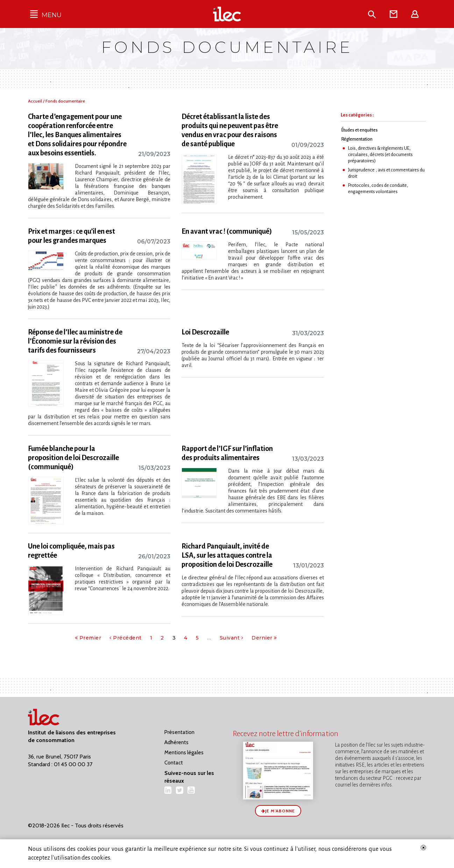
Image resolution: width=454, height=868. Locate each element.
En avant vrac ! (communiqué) (227, 231)
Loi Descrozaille (205, 332)
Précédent (126, 638)
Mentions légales (184, 753)
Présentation (179, 732)
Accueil (36, 101)
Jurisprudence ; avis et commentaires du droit (386, 173)
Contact (174, 763)
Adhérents (176, 742)
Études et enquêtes (359, 130)
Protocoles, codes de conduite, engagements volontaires (378, 188)
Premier (88, 638)
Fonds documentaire (65, 101)
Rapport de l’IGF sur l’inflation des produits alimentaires (227, 453)
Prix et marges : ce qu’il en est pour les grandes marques (72, 236)
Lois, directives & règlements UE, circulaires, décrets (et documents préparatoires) (380, 154)
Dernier (264, 638)
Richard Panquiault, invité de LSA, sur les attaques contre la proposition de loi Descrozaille (227, 555)
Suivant (232, 638)
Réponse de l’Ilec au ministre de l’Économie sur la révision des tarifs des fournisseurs (75, 341)
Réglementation (357, 139)
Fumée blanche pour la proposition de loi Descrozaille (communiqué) (73, 458)
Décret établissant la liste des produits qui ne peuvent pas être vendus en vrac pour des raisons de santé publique (230, 130)
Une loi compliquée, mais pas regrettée (71, 551)
